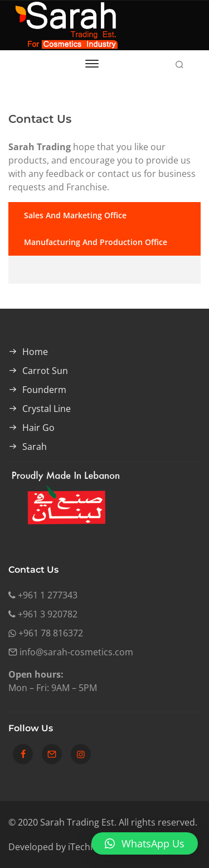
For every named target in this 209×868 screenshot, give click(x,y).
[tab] (104, 215)
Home (35, 352)
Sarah (35, 447)
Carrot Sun (45, 371)
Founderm (44, 390)
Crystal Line (47, 409)
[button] (145, 843)
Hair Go (38, 428)
